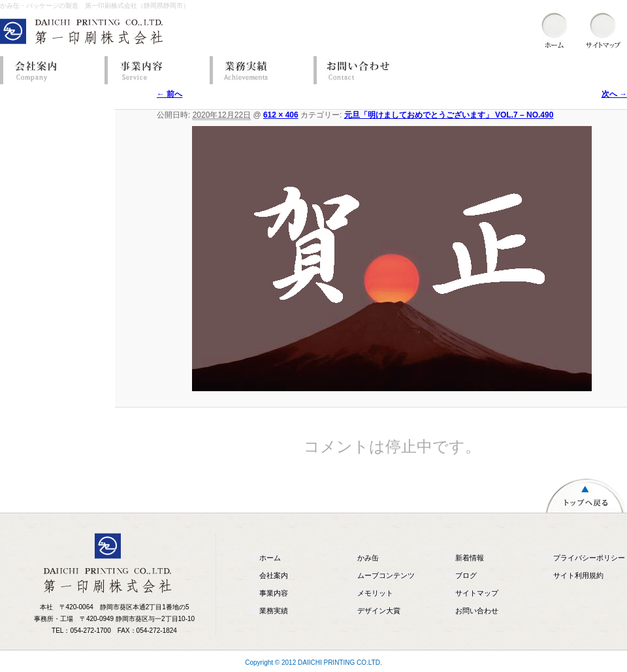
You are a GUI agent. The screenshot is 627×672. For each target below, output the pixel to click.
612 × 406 (281, 115)
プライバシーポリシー (589, 558)
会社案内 (49, 70)
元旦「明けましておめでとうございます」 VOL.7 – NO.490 (449, 115)
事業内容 (153, 70)
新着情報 (470, 558)
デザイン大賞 (379, 611)
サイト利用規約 (578, 575)
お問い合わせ (362, 70)
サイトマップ (477, 593)
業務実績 (258, 70)
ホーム (270, 558)
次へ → (614, 94)
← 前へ (169, 94)
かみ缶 (368, 558)
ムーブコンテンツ (386, 575)
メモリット (375, 593)
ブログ (466, 575)
